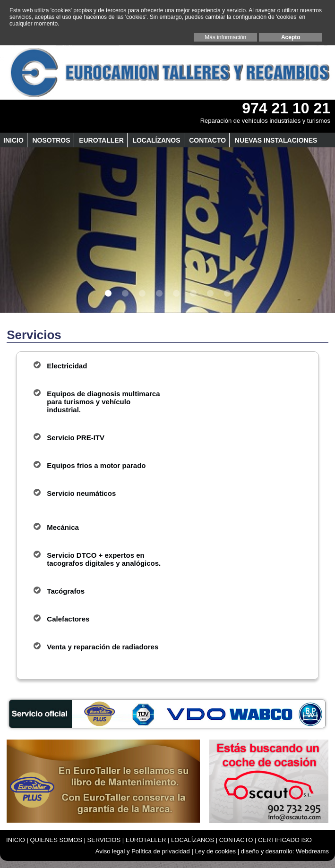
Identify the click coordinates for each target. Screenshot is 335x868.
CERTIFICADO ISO (285, 840)
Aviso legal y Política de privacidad (143, 851)
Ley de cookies (215, 851)
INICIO (13, 140)
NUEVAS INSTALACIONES (276, 140)
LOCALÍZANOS (156, 140)
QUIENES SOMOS (56, 840)
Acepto (291, 37)
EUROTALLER (101, 140)
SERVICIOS (104, 840)
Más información (225, 37)
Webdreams (312, 851)
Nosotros (51, 140)
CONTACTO (207, 140)
